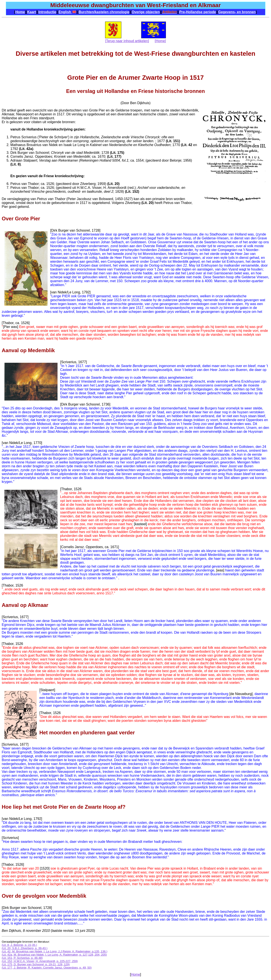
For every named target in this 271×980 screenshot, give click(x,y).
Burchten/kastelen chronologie (104, 12)
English (67, 12)
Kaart (32, 12)
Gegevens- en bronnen (237, 12)
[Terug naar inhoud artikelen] (127, 41)
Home (20, 12)
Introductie (47, 12)
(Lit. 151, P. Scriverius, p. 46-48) (22, 958)
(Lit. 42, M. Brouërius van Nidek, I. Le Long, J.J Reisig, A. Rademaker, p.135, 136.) (55, 951)
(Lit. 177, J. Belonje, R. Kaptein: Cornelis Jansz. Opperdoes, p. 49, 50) (47, 968)
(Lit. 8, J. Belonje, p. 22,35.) (19, 945)
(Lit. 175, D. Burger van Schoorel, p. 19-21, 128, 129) (36, 964)
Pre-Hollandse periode (198, 12)
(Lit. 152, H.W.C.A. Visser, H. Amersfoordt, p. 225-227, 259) (40, 961)
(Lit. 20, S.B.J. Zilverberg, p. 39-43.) (25, 948)
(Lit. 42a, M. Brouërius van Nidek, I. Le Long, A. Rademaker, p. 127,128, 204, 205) (54, 955)
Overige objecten (146, 12)
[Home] (160, 41)
